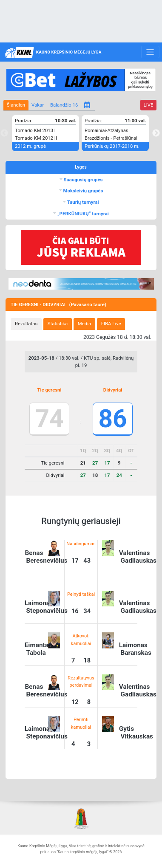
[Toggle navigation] (150, 52)
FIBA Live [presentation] (111, 324)
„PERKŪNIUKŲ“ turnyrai (82, 214)
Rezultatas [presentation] (26, 324)
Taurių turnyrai (82, 202)
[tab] (26, 324)
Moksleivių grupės (83, 191)
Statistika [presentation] (58, 324)
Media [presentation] (84, 324)
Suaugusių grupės (83, 180)
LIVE (149, 105)
